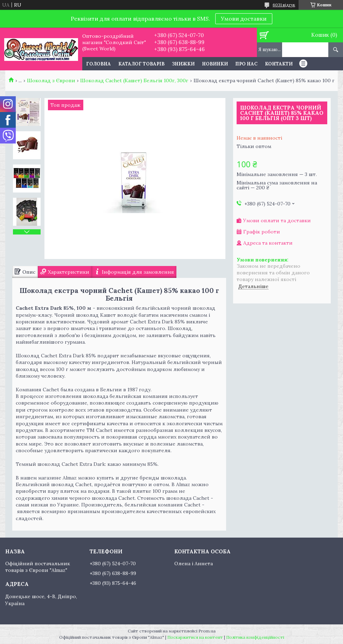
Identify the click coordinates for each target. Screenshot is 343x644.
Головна (99, 64)
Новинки (215, 64)
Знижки (183, 64)
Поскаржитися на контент (195, 637)
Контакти (279, 64)
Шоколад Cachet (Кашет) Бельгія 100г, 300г (134, 80)
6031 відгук (284, 5)
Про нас (246, 64)
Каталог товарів (141, 64)
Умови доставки (244, 19)
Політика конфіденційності (255, 637)
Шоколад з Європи (51, 80)
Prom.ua (207, 631)
